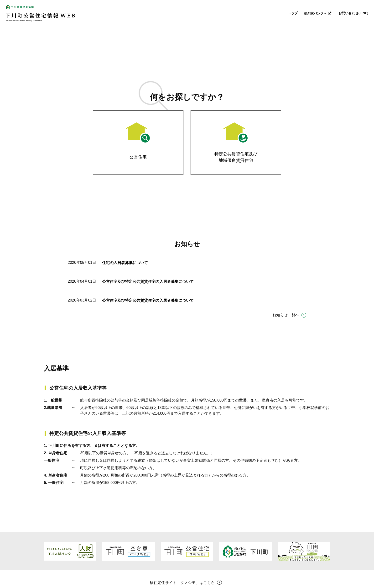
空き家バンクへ (318, 13)
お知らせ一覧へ (286, 315)
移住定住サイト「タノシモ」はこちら (182, 583)
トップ (293, 13)
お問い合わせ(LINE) (353, 13)
